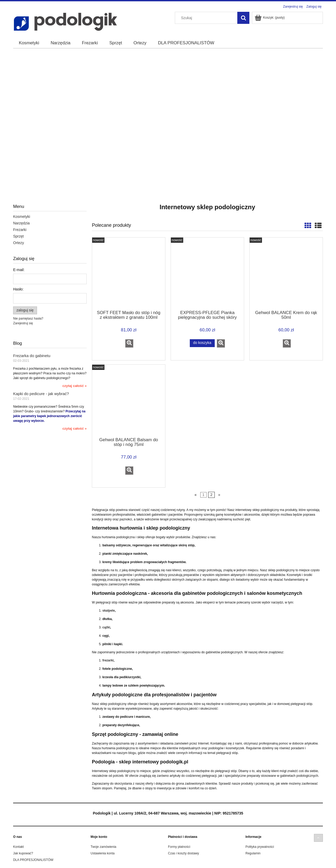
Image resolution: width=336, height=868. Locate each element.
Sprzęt (18, 236)
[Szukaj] (243, 18)
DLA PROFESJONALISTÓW (33, 860)
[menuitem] (29, 43)
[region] (168, 112)
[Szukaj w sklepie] (207, 18)
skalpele (109, 611)
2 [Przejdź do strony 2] (211, 495)
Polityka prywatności (260, 847)
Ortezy (19, 243)
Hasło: (18, 289)
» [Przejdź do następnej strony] (219, 495)
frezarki (108, 660)
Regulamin (253, 853)
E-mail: (19, 270)
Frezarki (20, 230)
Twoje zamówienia (103, 847)
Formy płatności (179, 847)
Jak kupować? (23, 853)
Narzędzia (21, 223)
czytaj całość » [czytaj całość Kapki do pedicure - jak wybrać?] (75, 428)
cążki (106, 627)
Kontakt (19, 847)
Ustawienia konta (103, 853)
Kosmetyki (22, 217)
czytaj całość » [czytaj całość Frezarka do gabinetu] (75, 386)
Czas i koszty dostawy (183, 853)
